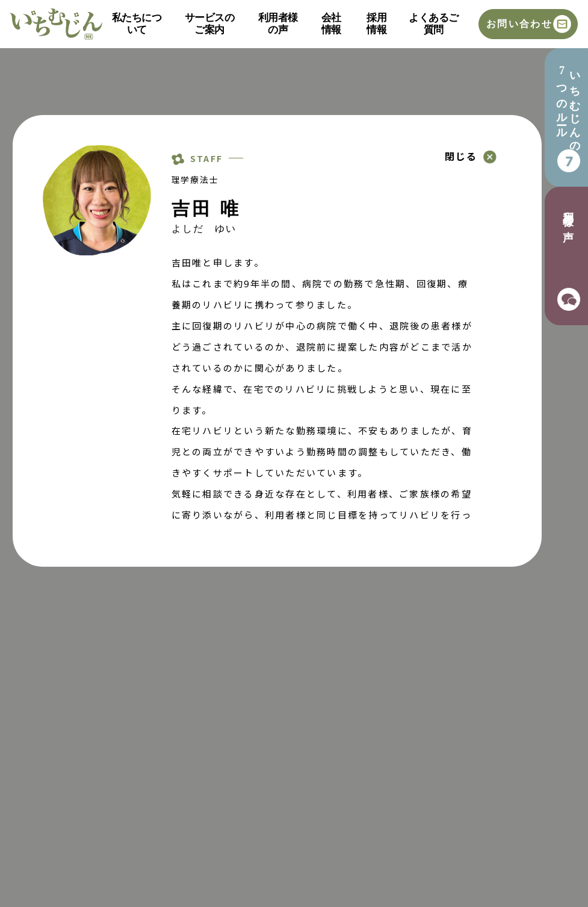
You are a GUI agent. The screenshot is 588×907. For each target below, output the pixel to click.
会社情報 (331, 24)
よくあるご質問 (433, 24)
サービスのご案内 (209, 24)
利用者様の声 (278, 24)
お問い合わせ (519, 24)
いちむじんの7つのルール (568, 106)
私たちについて (137, 24)
